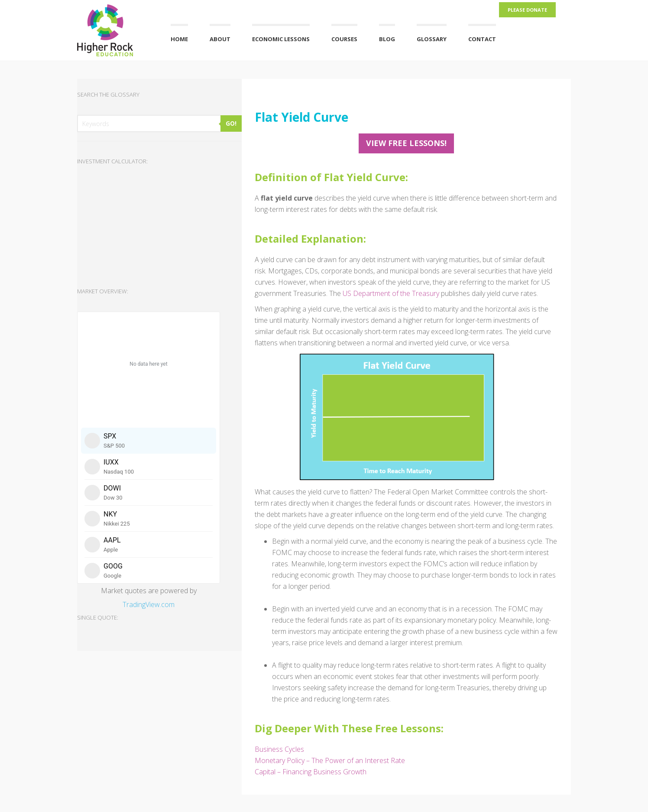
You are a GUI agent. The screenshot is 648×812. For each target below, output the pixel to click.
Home (179, 39)
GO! (231, 123)
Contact (482, 39)
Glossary (432, 39)
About (220, 39)
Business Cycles (279, 749)
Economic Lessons (281, 39)
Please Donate (527, 10)
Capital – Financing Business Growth (311, 772)
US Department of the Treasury (391, 293)
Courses (344, 39)
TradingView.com (149, 604)
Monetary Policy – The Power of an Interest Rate (330, 760)
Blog (387, 39)
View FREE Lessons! (406, 143)
